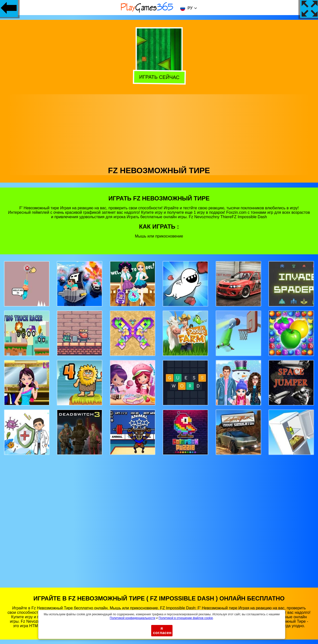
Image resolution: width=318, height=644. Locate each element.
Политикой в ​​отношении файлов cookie (186, 618)
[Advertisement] (159, 129)
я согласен (162, 631)
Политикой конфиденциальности (133, 618)
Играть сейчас (158, 77)
